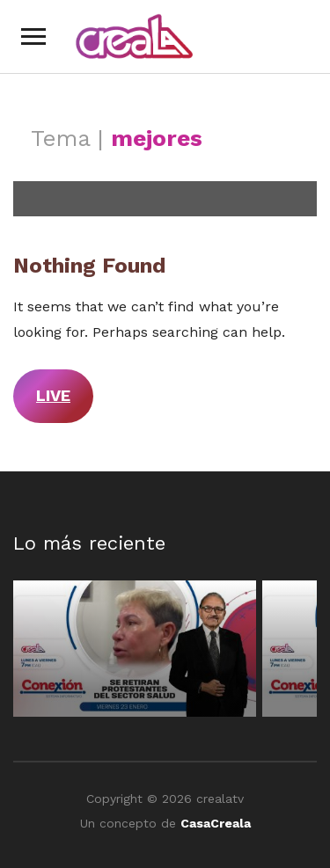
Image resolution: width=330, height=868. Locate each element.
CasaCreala (216, 823)
